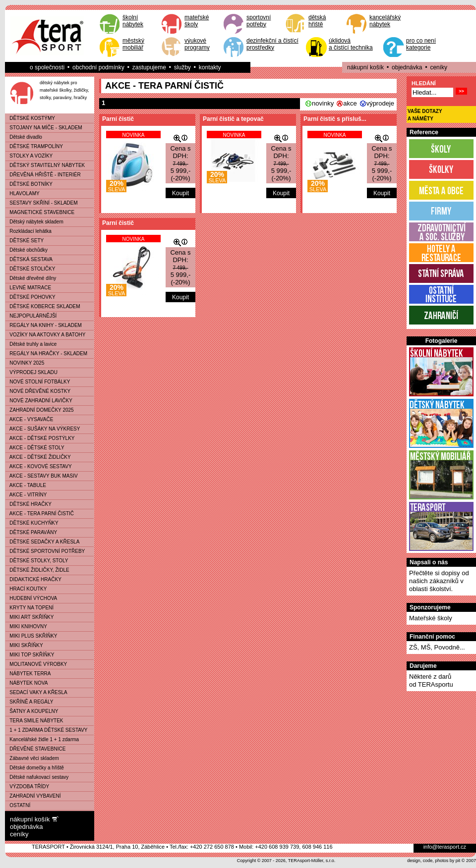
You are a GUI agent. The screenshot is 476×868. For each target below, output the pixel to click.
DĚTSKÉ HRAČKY (29, 504)
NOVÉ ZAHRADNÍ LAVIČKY (39, 401)
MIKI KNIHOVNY (26, 626)
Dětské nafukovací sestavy (37, 777)
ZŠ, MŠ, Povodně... (437, 647)
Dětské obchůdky (27, 250)
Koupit (180, 193)
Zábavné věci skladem (32, 758)
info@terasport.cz (445, 847)
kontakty (210, 67)
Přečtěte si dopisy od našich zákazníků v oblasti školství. (439, 581)
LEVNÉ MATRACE (28, 288)
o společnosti (47, 67)
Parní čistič (118, 119)
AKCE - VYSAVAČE (29, 419)
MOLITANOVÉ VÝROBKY (36, 664)
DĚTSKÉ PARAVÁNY (31, 532)
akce (350, 103)
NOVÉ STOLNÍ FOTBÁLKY (38, 382)
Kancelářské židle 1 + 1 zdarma (42, 739)
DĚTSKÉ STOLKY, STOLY (37, 561)
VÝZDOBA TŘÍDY (27, 787)
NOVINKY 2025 (25, 363)
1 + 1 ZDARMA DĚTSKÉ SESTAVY (47, 730)
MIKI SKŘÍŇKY (24, 645)
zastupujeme (149, 67)
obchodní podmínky (98, 67)
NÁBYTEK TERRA (28, 674)
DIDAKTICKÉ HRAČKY (33, 579)
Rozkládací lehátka (29, 231)
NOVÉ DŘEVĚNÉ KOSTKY (38, 391)
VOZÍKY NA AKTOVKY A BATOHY (45, 335)
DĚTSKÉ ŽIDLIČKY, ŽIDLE (37, 570)
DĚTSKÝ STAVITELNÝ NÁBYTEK (45, 165)
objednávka (407, 67)
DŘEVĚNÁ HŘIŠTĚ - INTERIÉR (43, 175)
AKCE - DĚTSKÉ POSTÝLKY (40, 438)
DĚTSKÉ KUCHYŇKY (32, 523)
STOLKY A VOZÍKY (29, 156)
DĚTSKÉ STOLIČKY (30, 269)
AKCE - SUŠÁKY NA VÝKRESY (43, 429)
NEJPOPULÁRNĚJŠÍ (31, 316)
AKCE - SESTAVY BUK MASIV (42, 476)
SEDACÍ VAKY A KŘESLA (36, 692)
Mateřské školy (431, 618)
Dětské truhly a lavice (31, 344)
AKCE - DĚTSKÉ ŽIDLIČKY (38, 457)
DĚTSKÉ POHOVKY (30, 297)
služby (182, 67)
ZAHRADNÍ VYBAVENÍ (33, 796)
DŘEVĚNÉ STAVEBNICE (35, 749)
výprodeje (380, 103)
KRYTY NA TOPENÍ (30, 608)
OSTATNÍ (18, 805)
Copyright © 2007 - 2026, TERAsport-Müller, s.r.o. (286, 861)
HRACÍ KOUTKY (26, 589)
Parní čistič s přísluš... (335, 119)
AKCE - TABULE (26, 485)
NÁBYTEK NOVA (27, 683)
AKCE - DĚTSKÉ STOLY (35, 448)
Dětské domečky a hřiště (35, 768)
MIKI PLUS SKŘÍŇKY (31, 636)
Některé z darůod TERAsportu (431, 680)
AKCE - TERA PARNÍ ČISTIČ (40, 514)
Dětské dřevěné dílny (31, 278)
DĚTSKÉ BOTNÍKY (29, 184)
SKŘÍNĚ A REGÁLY (30, 702)
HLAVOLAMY (23, 193)
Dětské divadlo (24, 137)
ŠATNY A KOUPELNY (32, 711)
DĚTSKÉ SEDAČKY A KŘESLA (42, 542)
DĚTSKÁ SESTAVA (29, 259)
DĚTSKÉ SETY (25, 241)
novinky (323, 103)
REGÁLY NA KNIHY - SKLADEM (44, 325)
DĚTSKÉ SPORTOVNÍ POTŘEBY (45, 551)
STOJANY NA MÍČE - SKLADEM (44, 128)
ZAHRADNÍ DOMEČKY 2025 (40, 410)
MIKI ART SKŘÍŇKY (30, 617)
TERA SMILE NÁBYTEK (34, 721)
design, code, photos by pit (434, 861)
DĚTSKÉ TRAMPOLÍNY (34, 146)
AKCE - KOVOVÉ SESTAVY (39, 466)
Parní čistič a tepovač (233, 119)
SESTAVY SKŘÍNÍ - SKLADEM (42, 203)
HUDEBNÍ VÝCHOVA (31, 598)
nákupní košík (365, 67)
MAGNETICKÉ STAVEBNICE (40, 212)
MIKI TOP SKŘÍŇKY (30, 655)
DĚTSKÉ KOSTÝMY (30, 118)
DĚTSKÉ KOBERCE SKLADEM (43, 306)
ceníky (439, 67)
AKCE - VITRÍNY (26, 495)
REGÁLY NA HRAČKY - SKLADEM (46, 353)
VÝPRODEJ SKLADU (31, 372)
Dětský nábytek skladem (34, 222)
